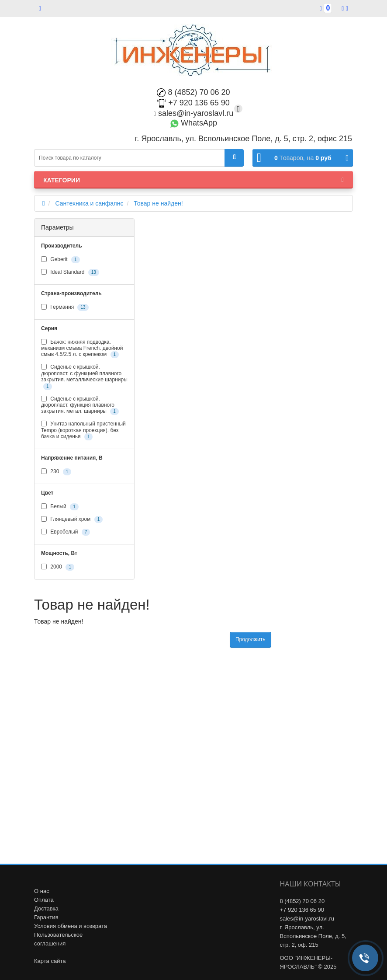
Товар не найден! (158, 203)
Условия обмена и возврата (71, 926)
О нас (42, 891)
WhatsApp (193, 123)
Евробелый (66, 532)
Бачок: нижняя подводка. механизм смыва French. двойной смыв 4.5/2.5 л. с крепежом (82, 349)
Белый (60, 507)
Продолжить (251, 639)
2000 (58, 567)
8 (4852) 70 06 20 (193, 92)
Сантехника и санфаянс (89, 203)
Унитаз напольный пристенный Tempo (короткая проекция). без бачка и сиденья (83, 431)
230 (56, 472)
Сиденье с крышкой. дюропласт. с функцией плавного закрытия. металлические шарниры (84, 377)
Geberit (60, 260)
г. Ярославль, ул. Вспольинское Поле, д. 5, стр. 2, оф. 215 (313, 936)
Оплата (44, 900)
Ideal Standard (70, 272)
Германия (65, 307)
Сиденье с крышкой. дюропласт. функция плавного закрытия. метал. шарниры (80, 406)
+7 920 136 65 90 (193, 103)
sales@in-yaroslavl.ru (193, 113)
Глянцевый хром (72, 520)
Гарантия (46, 917)
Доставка (46, 909)
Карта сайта (50, 961)
